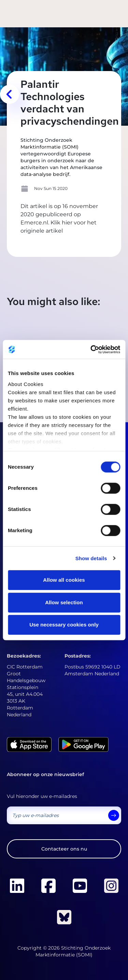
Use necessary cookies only (64, 625)
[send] (114, 815)
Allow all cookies (64, 580)
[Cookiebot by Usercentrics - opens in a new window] (91, 349)
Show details (91, 558)
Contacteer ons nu (64, 849)
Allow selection (64, 602)
